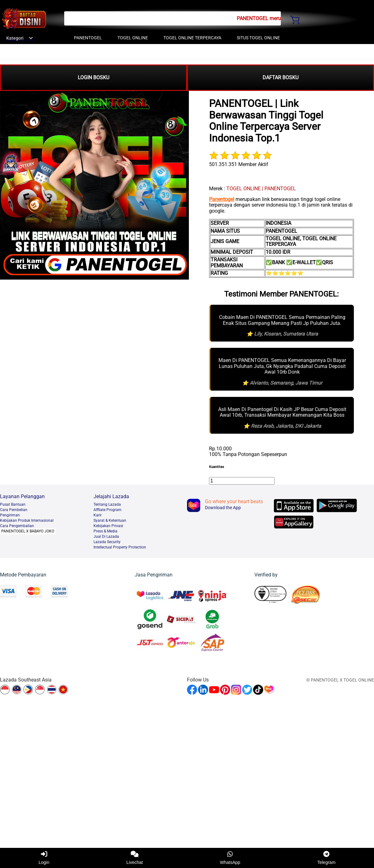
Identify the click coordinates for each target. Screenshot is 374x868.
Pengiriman (10, 515)
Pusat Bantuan (13, 504)
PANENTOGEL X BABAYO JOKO (28, 531)
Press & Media (105, 531)
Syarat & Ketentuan (110, 520)
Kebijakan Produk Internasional (27, 520)
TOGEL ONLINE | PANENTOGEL (261, 189)
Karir (98, 515)
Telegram (326, 858)
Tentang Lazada (107, 504)
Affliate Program (108, 510)
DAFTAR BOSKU (280, 78)
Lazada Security (107, 542)
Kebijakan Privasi (108, 526)
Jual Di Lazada (106, 537)
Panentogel (222, 199)
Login (44, 858)
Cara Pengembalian (17, 526)
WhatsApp (230, 858)
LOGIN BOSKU (93, 78)
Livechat (135, 858)
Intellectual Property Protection (120, 547)
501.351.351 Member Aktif (239, 164)
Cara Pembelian (14, 510)
